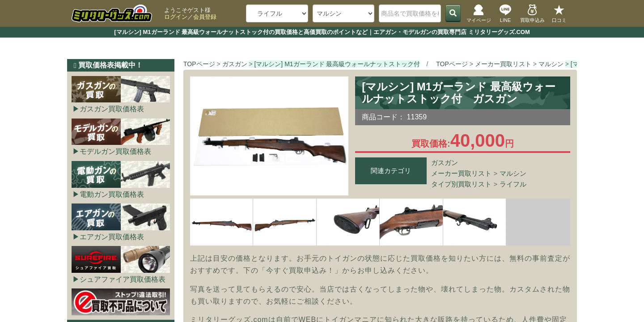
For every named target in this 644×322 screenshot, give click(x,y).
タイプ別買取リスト (461, 184)
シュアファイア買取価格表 (123, 279)
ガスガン (445, 163)
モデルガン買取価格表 (115, 151)
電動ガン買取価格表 (112, 194)
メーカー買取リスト (461, 173)
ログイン (176, 17)
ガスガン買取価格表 (112, 109)
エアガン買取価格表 (112, 237)
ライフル (513, 184)
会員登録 (205, 17)
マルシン (513, 173)
